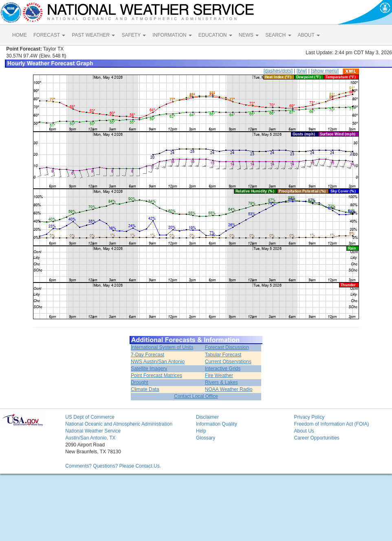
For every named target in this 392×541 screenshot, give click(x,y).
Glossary (206, 438)
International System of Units (162, 347)
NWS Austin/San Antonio (158, 362)
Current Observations (228, 362)
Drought (140, 382)
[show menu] (325, 71)
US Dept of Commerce (90, 417)
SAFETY (134, 35)
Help (201, 431)
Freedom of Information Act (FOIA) (331, 424)
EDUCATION (215, 35)
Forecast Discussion (227, 347)
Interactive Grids (223, 369)
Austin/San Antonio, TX (90, 438)
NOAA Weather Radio (229, 389)
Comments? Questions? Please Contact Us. (113, 466)
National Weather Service (93, 431)
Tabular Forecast (223, 355)
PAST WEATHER (93, 35)
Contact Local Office (196, 396)
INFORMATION (172, 35)
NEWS (249, 35)
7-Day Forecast (148, 355)
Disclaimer (207, 417)
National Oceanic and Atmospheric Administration (119, 424)
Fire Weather (219, 375)
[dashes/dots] (278, 71)
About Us (304, 431)
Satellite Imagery (149, 369)
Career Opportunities (316, 438)
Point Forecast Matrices (156, 375)
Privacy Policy (309, 417)
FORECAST (49, 35)
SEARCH (278, 35)
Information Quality (217, 424)
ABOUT (309, 35)
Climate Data (145, 389)
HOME (20, 35)
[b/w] (302, 71)
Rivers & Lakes (221, 382)
